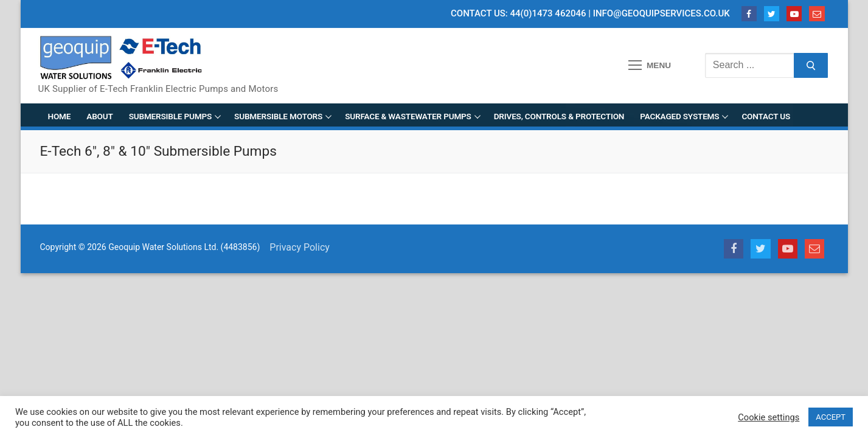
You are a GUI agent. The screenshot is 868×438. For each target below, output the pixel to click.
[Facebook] (749, 14)
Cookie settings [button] (769, 417)
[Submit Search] (811, 66)
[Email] (817, 14)
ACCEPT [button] (831, 417)
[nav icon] (650, 66)
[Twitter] (772, 14)
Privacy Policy (300, 247)
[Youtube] (794, 14)
